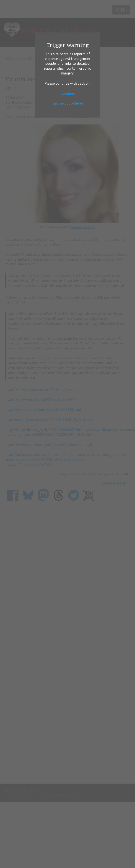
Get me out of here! (68, 103)
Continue (68, 93)
